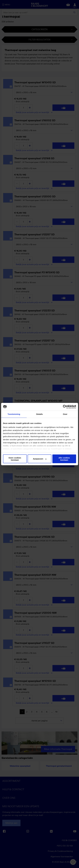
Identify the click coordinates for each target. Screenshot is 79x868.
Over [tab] (65, 414)
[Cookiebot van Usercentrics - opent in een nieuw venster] (65, 407)
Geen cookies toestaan (15, 459)
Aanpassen (40, 459)
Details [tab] (40, 414)
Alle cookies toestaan (64, 459)
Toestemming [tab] (14, 414)
